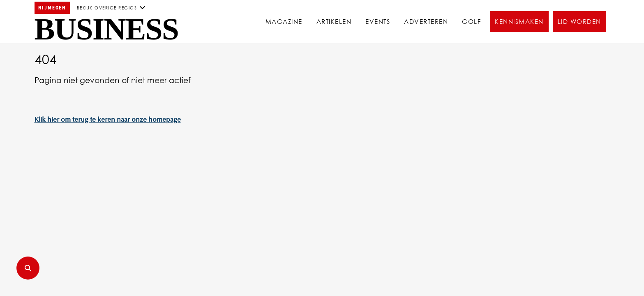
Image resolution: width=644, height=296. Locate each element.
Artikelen (334, 22)
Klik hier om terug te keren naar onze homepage (108, 120)
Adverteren (426, 22)
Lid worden (579, 22)
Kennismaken (519, 22)
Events (378, 22)
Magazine (284, 22)
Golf (471, 22)
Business (107, 29)
